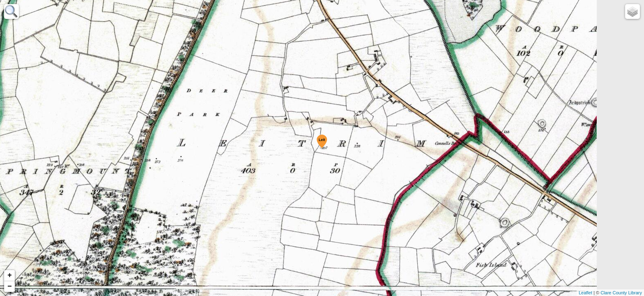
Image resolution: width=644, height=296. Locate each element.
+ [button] (10, 275)
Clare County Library (621, 293)
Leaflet (585, 293)
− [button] (10, 287)
